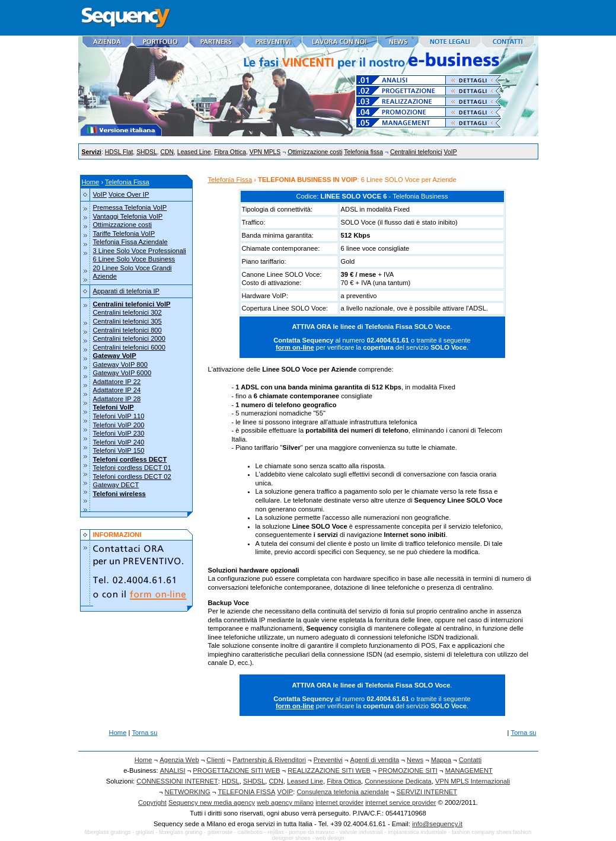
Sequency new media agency (212, 802)
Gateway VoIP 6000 (122, 373)
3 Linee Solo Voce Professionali (140, 251)
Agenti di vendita (375, 760)
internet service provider (400, 802)
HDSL (231, 781)
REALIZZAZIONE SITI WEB (329, 770)
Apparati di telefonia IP (127, 291)
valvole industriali (361, 832)
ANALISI (173, 770)
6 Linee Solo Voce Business (134, 259)
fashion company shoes (482, 832)
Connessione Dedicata (398, 781)
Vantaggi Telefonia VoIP (128, 216)
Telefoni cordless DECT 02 (132, 477)
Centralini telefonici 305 (127, 321)
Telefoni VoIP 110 (119, 416)
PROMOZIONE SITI (408, 770)
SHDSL (147, 152)
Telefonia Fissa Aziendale (130, 242)
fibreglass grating (181, 832)
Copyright (152, 802)
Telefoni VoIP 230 (119, 433)
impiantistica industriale (417, 832)
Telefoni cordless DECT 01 (132, 468)
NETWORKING (188, 792)
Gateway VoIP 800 (120, 364)
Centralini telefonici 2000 (130, 338)
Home (91, 182)
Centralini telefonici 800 (127, 330)
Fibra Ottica (230, 152)
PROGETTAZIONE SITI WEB (236, 770)
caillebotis (250, 832)
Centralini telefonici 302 (127, 312)
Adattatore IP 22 (117, 382)
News (415, 760)
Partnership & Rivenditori (269, 760)
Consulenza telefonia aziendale (343, 792)
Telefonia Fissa (127, 182)
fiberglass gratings (108, 832)
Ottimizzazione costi (315, 152)
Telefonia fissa (363, 152)
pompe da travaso (312, 832)
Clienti (216, 760)
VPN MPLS (265, 152)
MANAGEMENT (469, 770)
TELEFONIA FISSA (246, 792)
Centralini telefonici (416, 152)
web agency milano (285, 802)
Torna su (145, 733)
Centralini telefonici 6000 (130, 347)
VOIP (285, 792)
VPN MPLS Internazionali (473, 781)
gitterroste (220, 832)
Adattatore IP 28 (117, 399)
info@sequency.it (437, 824)
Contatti (470, 760)
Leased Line (194, 152)
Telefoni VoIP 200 (119, 425)
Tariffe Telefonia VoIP (124, 234)
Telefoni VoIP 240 (119, 442)
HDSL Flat (119, 152)
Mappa (441, 760)
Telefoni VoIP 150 (119, 450)
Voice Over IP (129, 194)
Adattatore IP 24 (117, 390)
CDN (167, 152)
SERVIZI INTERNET (427, 792)
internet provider (339, 802)
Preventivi (328, 760)
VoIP (451, 152)
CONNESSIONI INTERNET (177, 781)
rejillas (276, 832)
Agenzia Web (179, 760)
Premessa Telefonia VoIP (130, 207)
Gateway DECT (116, 485)
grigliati (145, 832)
